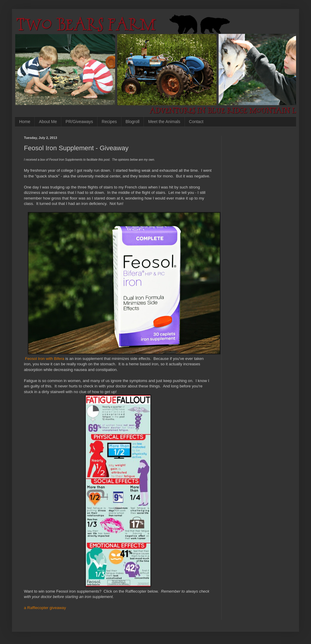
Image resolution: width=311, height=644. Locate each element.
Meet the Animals (164, 122)
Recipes (109, 122)
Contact (196, 122)
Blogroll (133, 122)
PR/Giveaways (79, 122)
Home (25, 122)
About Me (48, 122)
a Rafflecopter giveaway (45, 608)
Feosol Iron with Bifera (45, 359)
